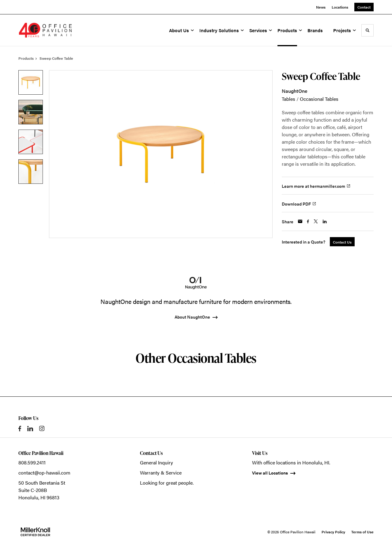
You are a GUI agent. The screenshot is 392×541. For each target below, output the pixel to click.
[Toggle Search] (367, 30)
